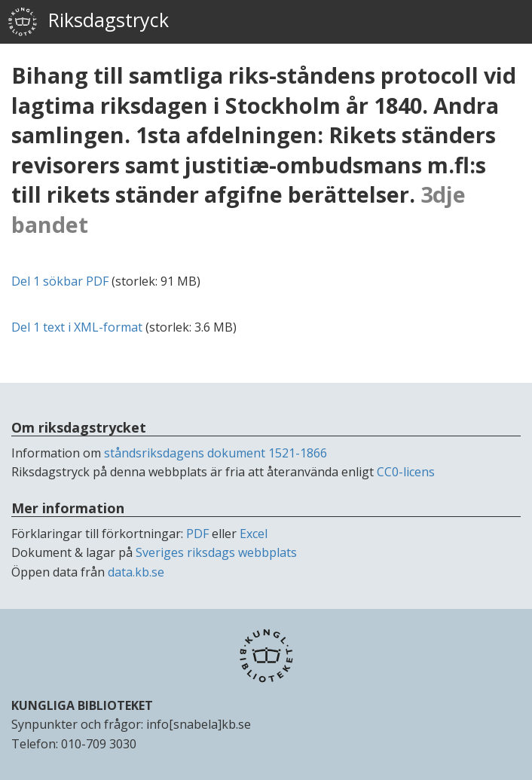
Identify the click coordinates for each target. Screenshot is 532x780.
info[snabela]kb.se (199, 724)
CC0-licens (406, 472)
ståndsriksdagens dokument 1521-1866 (216, 453)
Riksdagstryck (88, 22)
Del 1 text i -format (77, 327)
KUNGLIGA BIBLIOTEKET (82, 705)
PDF (197, 534)
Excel (254, 534)
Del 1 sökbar (60, 281)
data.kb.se (136, 572)
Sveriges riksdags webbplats (216, 552)
